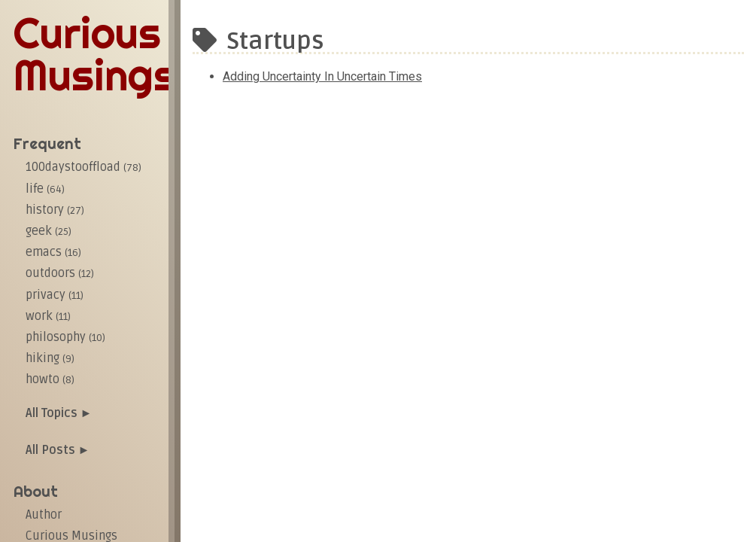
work (48, 316)
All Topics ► (59, 413)
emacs (53, 252)
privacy (55, 295)
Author (44, 515)
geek (49, 231)
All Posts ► (58, 450)
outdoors (60, 273)
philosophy (65, 337)
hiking (50, 358)
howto (50, 379)
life (45, 189)
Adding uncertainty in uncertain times (322, 76)
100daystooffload (83, 167)
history (55, 210)
